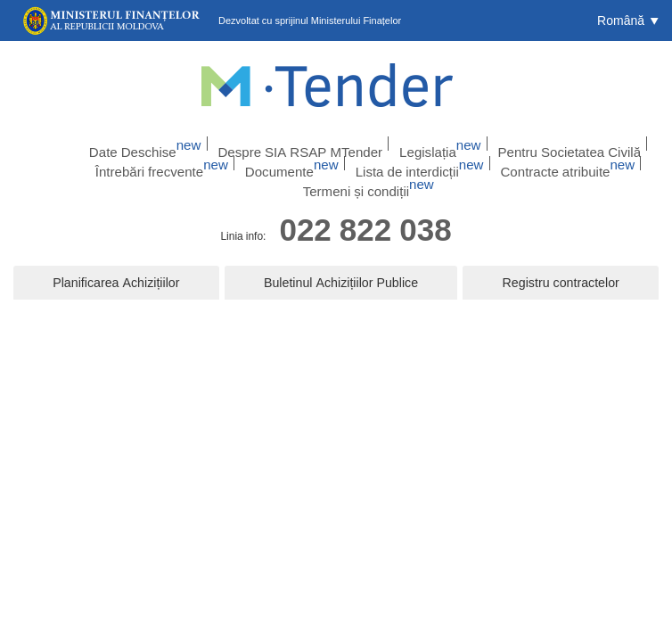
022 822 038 (365, 214)
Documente (246, 165)
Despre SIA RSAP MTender (305, 142)
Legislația (421, 142)
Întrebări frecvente (137, 165)
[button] (628, 21)
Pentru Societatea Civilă (529, 142)
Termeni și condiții (600, 165)
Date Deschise (176, 142)
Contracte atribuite (476, 165)
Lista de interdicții (353, 165)
